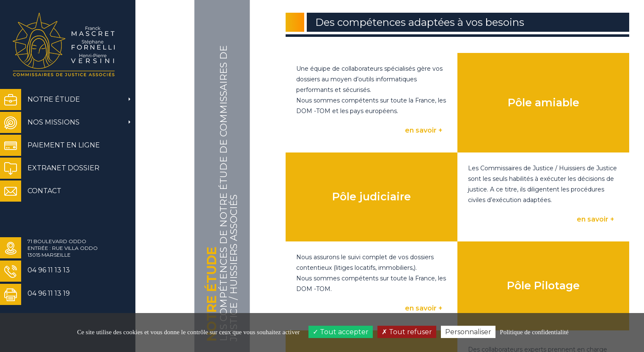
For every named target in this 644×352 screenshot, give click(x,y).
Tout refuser (407, 332)
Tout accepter (341, 332)
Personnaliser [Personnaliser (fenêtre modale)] (468, 332)
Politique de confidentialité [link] (534, 332)
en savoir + (424, 130)
